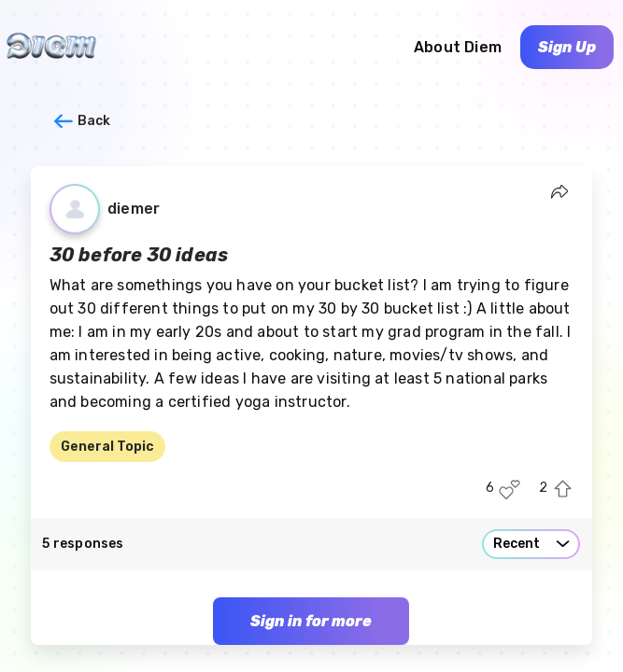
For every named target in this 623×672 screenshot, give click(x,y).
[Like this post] (510, 490)
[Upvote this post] (563, 490)
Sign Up (567, 47)
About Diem (458, 47)
